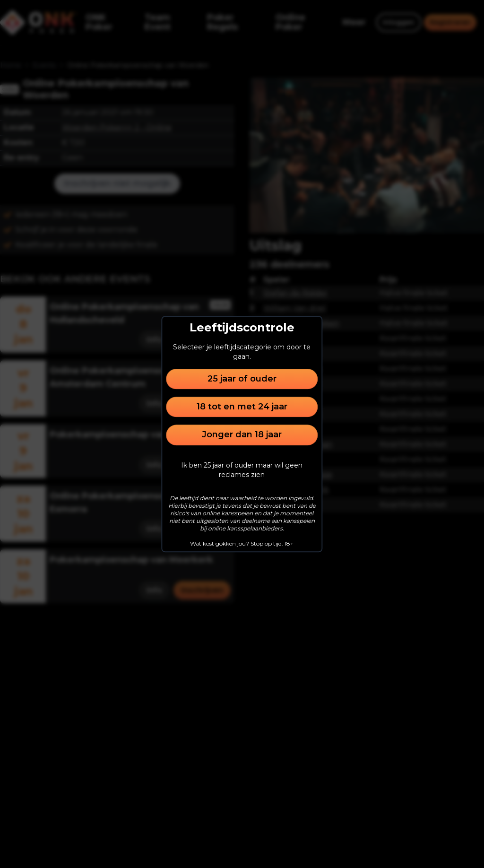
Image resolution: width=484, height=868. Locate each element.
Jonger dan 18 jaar (242, 435)
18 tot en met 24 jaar (242, 407)
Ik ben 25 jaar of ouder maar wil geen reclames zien (242, 470)
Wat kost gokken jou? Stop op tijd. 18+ (242, 543)
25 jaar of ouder (242, 379)
